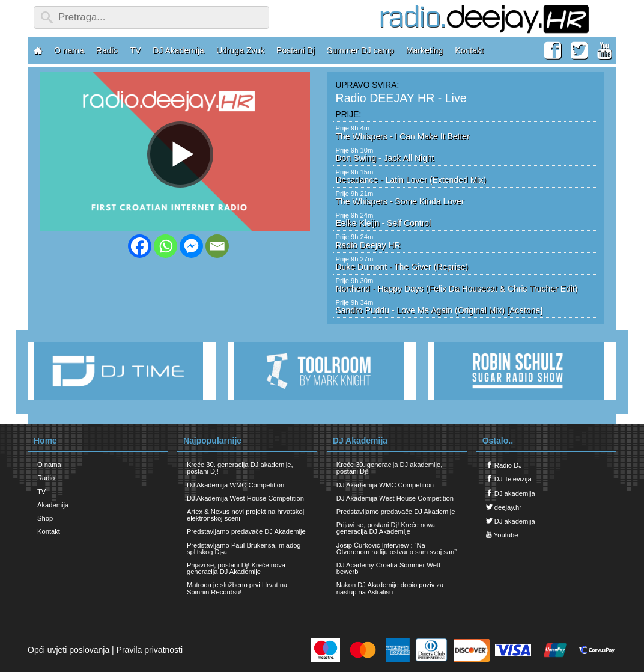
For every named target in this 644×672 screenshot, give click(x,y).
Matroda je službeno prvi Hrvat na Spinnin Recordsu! (237, 588)
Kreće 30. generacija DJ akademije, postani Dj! (240, 468)
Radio (107, 50)
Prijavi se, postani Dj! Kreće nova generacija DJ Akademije (236, 568)
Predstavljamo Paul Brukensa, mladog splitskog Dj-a (244, 548)
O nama (69, 50)
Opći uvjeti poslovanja (68, 650)
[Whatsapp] (166, 246)
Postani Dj (296, 50)
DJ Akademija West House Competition (245, 498)
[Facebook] (140, 246)
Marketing (424, 50)
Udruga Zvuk (240, 50)
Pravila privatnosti (150, 650)
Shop (45, 518)
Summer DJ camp (360, 50)
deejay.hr (504, 507)
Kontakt (469, 50)
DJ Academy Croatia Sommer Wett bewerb (388, 568)
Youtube (502, 535)
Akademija (53, 505)
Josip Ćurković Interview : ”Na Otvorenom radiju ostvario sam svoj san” (396, 548)
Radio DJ (504, 465)
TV (135, 50)
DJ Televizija (509, 479)
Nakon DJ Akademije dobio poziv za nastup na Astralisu (390, 588)
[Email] (217, 246)
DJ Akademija (178, 50)
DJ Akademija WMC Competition (235, 485)
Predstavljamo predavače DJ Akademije (246, 531)
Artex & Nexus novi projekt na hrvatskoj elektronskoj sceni (245, 515)
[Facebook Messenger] (191, 246)
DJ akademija (511, 493)
